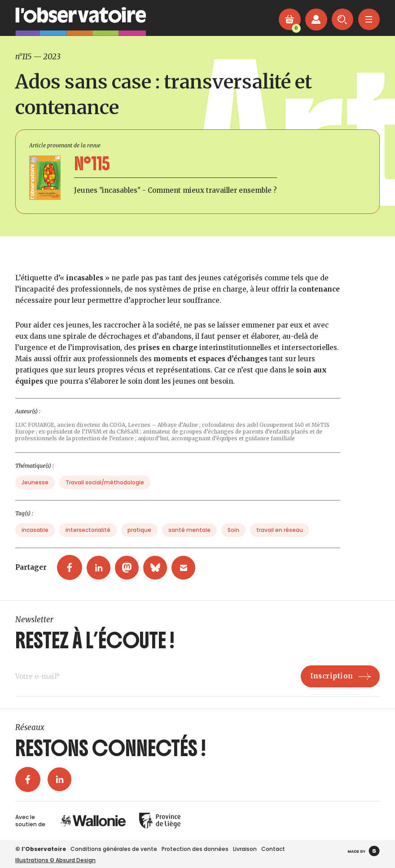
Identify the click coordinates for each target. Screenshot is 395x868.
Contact (273, 849)
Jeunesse (35, 491)
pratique (139, 539)
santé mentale (189, 539)
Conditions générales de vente (114, 849)
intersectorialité (88, 539)
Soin (233, 539)
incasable (35, 539)
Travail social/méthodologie (105, 491)
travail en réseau (280, 539)
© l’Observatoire (41, 849)
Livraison (245, 849)
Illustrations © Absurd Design (55, 860)
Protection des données (195, 849)
